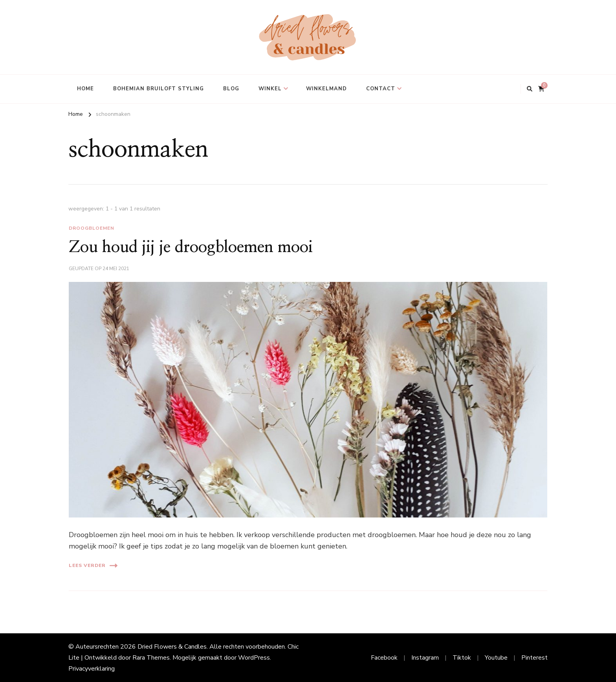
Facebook (384, 658)
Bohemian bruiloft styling (159, 89)
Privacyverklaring (92, 669)
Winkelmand (326, 89)
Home (85, 89)
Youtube (496, 658)
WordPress (254, 658)
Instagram (425, 658)
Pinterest (534, 658)
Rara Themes (151, 658)
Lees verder (93, 566)
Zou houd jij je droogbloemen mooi (191, 247)
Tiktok (462, 658)
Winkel (270, 89)
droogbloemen (92, 228)
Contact (381, 89)
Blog (231, 89)
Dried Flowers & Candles (172, 647)
